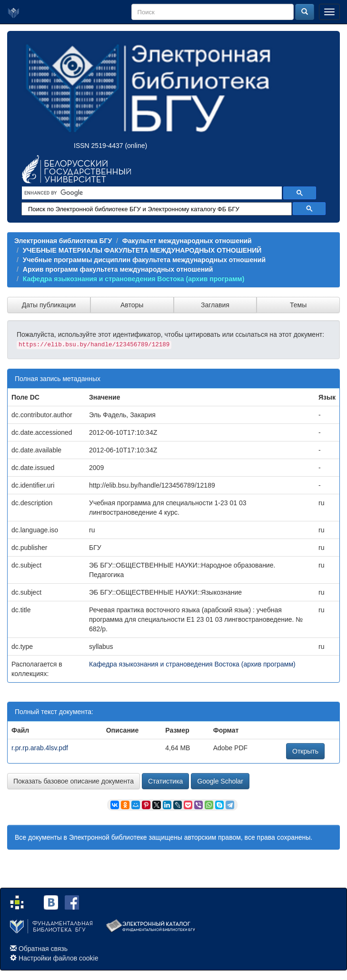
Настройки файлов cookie (59, 958)
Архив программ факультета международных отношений (118, 269)
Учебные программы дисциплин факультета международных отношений (144, 260)
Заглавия (215, 305)
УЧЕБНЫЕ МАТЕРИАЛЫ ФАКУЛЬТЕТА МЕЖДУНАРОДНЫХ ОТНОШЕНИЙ (142, 250)
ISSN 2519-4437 (99, 146)
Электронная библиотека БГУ (63, 241)
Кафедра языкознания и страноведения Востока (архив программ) (134, 279)
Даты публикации (49, 305)
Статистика (166, 781)
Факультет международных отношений (187, 241)
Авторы (132, 305)
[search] (151, 193)
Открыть (305, 751)
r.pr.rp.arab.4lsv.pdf (40, 748)
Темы (298, 305)
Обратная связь (43, 949)
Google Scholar (220, 781)
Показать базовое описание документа (74, 781)
